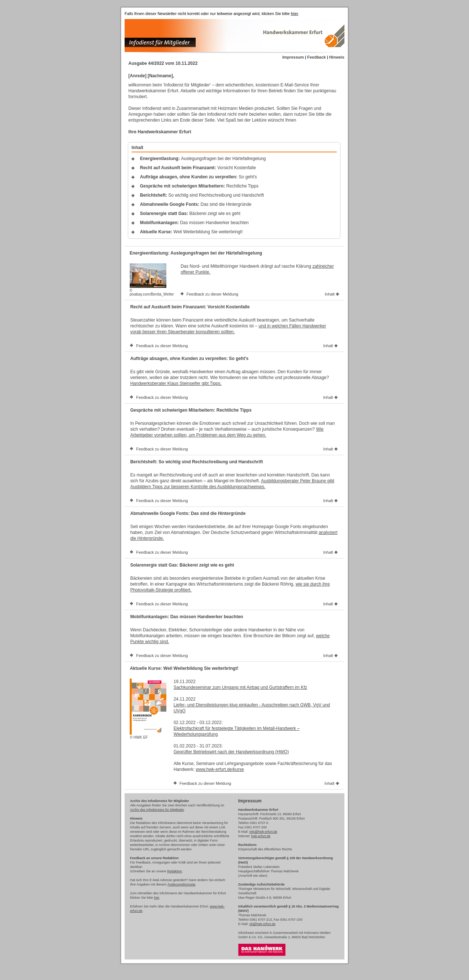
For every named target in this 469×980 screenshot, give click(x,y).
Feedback (316, 57)
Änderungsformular (181, 884)
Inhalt (332, 294)
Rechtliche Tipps (199, 186)
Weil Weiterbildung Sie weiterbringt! (191, 232)
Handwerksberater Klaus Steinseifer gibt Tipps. (176, 383)
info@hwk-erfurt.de (263, 832)
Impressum (293, 57)
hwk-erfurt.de (261, 836)
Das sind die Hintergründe (196, 204)
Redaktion (175, 871)
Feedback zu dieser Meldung (212, 294)
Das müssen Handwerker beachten (194, 223)
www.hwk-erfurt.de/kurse (220, 769)
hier (157, 898)
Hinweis (337, 57)
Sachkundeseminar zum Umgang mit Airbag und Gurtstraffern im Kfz (241, 687)
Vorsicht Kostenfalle (198, 168)
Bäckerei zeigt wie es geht (190, 214)
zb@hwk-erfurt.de (263, 924)
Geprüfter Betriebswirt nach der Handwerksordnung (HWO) (231, 752)
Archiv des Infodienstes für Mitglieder (157, 810)
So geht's (198, 177)
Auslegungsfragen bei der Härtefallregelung (203, 159)
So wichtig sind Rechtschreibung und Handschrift (202, 195)
